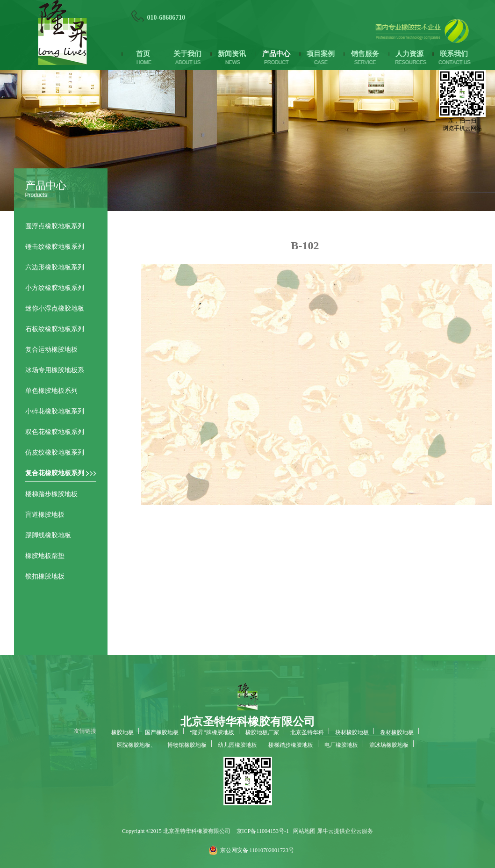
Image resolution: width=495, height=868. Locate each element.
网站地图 (303, 831)
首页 (143, 54)
